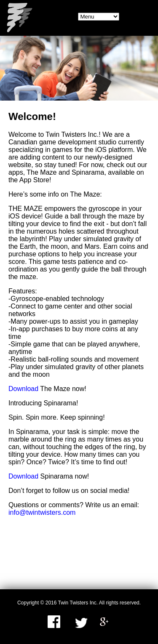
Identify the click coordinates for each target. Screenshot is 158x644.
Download (23, 389)
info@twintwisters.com (42, 512)
